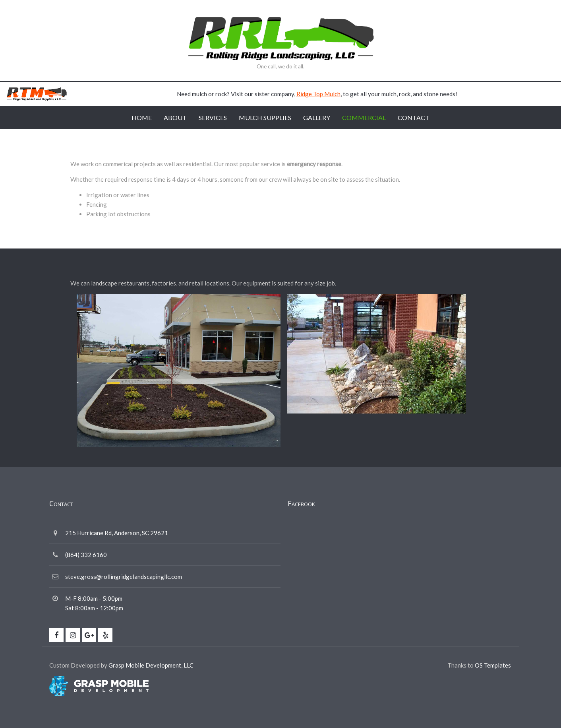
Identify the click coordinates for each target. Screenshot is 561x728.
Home (142, 117)
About (175, 117)
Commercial (364, 117)
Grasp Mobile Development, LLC (151, 665)
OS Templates (493, 665)
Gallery (317, 117)
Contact (414, 117)
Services (213, 117)
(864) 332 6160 (86, 555)
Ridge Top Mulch (318, 94)
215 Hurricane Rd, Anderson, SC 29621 (117, 533)
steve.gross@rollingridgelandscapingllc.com (124, 577)
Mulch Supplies (265, 117)
